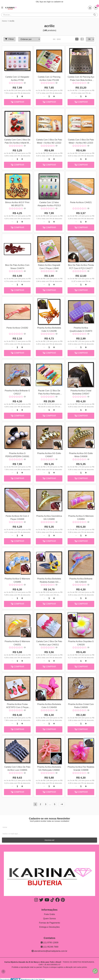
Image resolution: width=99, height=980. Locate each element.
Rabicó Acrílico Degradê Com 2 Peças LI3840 (49, 266)
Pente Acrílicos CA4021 (81, 202)
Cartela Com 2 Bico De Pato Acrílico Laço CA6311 (49, 642)
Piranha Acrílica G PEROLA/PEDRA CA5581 (17, 454)
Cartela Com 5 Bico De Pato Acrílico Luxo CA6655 (17, 767)
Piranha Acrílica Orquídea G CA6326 (81, 642)
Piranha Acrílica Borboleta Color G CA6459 (49, 705)
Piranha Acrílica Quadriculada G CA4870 (81, 329)
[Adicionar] (22, 96)
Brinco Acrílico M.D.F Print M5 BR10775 (17, 204)
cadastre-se (58, 2)
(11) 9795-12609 (50, 942)
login (49, 2)
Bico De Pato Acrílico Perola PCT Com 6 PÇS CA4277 (81, 266)
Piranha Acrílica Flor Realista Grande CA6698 (81, 767)
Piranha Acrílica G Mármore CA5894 (81, 517)
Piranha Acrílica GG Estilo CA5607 (49, 454)
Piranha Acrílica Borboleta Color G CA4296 (49, 329)
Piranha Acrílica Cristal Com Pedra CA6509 (81, 705)
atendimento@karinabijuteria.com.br (49, 950)
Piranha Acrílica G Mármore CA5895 (17, 579)
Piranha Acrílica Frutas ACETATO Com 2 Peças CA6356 (17, 705)
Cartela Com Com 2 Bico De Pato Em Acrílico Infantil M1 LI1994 (17, 141)
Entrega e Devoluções (49, 926)
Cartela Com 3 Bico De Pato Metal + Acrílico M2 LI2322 (49, 141)
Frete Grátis (49, 913)
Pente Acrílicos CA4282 (17, 327)
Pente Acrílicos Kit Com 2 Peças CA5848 (17, 517)
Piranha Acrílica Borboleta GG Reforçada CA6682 (49, 767)
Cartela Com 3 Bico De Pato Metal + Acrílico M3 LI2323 (81, 141)
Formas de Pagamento (50, 922)
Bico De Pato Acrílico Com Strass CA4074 (17, 266)
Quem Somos (49, 917)
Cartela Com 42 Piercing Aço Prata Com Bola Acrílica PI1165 (81, 79)
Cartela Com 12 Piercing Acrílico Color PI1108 (49, 78)
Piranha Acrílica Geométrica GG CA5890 (49, 517)
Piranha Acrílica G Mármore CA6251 (17, 642)
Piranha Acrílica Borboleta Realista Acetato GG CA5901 (49, 580)
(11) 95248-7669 (50, 946)
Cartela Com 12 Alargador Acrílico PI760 (17, 78)
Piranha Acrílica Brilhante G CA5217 (17, 392)
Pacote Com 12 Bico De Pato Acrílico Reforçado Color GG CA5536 (49, 392)
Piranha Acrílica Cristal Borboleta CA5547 (81, 392)
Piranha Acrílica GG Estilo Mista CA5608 (81, 454)
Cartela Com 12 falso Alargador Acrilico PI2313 (49, 204)
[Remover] (12, 96)
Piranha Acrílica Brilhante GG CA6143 (81, 579)
